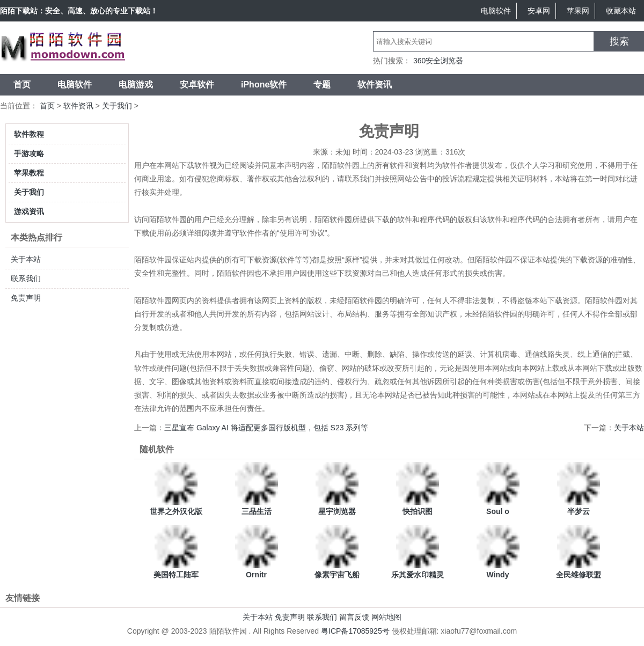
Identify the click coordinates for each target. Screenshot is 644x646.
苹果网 (578, 11)
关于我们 (117, 106)
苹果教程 (29, 173)
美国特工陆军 (176, 575)
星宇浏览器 (337, 511)
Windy (498, 575)
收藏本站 (621, 11)
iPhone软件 (264, 85)
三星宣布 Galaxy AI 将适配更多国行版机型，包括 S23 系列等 (266, 428)
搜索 (619, 41)
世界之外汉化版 (176, 511)
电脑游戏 (136, 85)
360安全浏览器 (438, 61)
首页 (22, 85)
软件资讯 (375, 85)
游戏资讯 (29, 211)
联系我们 (26, 278)
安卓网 (539, 11)
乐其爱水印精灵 (418, 575)
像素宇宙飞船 (337, 575)
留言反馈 (354, 617)
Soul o (498, 511)
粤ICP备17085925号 (355, 631)
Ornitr (256, 575)
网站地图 (386, 617)
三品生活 (257, 511)
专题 (322, 85)
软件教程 (29, 134)
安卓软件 (197, 85)
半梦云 (579, 511)
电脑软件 (496, 11)
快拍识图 (418, 511)
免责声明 (26, 298)
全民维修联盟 (579, 575)
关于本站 (26, 259)
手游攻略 (29, 153)
